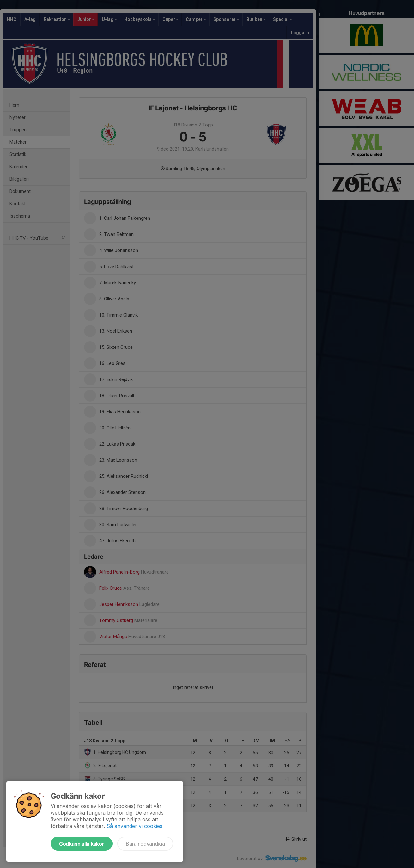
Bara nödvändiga (145, 844)
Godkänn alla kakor (82, 844)
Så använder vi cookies (134, 826)
